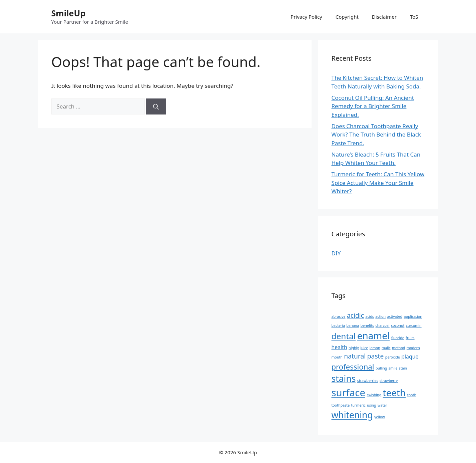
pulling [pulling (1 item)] (381, 368)
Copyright (347, 17)
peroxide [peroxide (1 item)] (393, 357)
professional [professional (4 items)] (353, 367)
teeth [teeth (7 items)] (394, 393)
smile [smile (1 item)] (393, 368)
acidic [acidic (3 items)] (355, 315)
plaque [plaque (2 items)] (410, 357)
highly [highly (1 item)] (354, 348)
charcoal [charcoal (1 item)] (383, 325)
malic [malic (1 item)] (386, 348)
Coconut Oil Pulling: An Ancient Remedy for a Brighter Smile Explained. (373, 106)
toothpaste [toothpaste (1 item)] (341, 405)
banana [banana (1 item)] (353, 325)
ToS (414, 17)
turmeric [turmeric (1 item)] (358, 405)
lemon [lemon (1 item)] (375, 348)
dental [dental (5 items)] (344, 336)
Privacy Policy (306, 17)
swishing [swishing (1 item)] (374, 395)
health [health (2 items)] (339, 347)
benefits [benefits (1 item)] (367, 325)
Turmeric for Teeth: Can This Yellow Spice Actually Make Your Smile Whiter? (378, 183)
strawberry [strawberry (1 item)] (389, 381)
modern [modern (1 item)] (413, 348)
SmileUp (69, 13)
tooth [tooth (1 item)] (412, 395)
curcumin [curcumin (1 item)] (414, 325)
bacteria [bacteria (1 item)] (338, 325)
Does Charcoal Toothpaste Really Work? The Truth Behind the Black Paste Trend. (376, 135)
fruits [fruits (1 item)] (410, 338)
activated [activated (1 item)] (395, 316)
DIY (336, 253)
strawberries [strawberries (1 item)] (368, 381)
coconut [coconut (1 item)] (398, 325)
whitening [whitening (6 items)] (352, 415)
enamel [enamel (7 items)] (374, 335)
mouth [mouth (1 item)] (337, 357)
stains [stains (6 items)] (344, 379)
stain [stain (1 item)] (403, 368)
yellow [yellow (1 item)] (380, 417)
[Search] (156, 106)
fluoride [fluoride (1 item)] (398, 338)
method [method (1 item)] (398, 348)
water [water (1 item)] (382, 405)
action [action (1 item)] (380, 316)
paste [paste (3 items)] (376, 356)
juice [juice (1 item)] (364, 348)
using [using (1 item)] (372, 405)
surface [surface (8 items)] (348, 393)
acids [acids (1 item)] (370, 316)
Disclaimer (384, 17)
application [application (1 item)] (413, 316)
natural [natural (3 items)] (355, 356)
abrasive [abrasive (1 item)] (339, 316)
